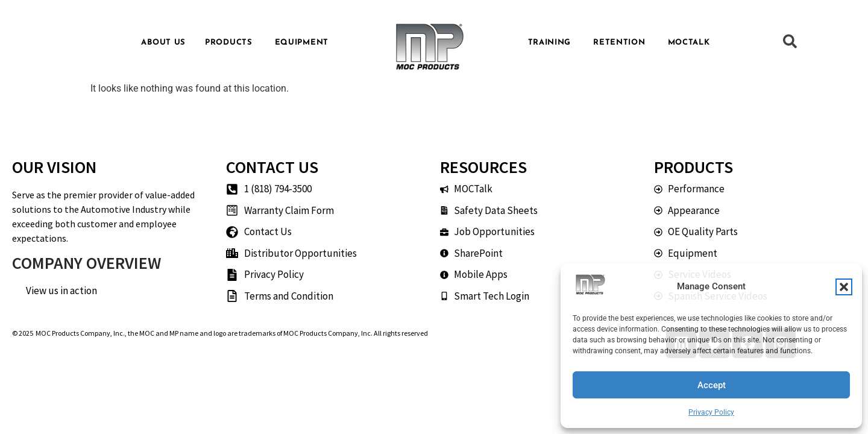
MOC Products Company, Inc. (80, 333)
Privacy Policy (711, 412)
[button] (844, 287)
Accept (712, 385)
